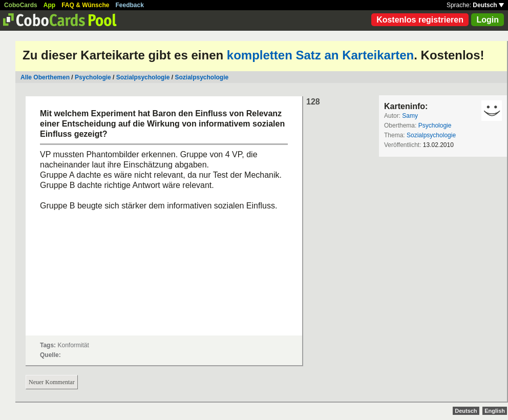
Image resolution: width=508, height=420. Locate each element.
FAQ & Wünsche (85, 5)
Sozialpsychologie (143, 77)
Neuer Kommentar (52, 382)
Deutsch (488, 5)
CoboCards (21, 5)
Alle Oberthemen (45, 77)
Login (488, 20)
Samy (410, 116)
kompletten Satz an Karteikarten (320, 55)
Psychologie (93, 77)
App (49, 5)
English (495, 411)
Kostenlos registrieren (420, 20)
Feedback (130, 5)
